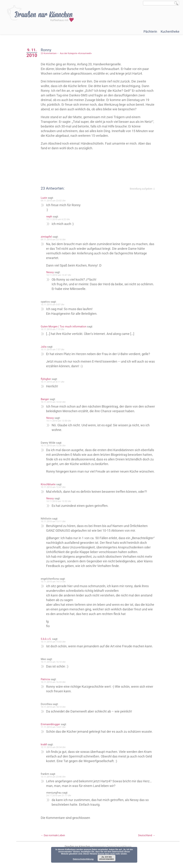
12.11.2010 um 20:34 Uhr (55, 757)
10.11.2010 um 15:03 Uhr (55, 651)
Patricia (47, 689)
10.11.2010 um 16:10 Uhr (55, 671)
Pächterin (150, 32)
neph (51, 217)
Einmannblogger (52, 734)
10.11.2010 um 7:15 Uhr (54, 329)
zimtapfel (48, 237)
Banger (46, 399)
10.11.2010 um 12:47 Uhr (55, 492)
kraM (45, 754)
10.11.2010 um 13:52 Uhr (60, 506)
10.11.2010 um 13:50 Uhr (60, 421)
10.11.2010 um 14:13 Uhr (55, 591)
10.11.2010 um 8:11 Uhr (54, 382)
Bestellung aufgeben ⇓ (142, 189)
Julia (45, 347)
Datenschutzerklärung (83, 859)
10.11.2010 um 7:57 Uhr (54, 350)
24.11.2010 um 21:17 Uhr (60, 805)
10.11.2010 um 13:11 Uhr (55, 526)
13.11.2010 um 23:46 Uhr (55, 786)
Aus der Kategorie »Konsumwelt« (77, 53)
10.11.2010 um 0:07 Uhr (54, 305)
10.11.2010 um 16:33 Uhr (55, 691)
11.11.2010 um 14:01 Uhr (55, 736)
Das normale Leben (54, 845)
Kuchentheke (170, 32)
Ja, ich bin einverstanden (107, 858)
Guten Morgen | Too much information (65, 327)
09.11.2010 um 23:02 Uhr (55, 201)
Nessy (51, 272)
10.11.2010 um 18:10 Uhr (55, 716)
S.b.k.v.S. (48, 648)
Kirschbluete (50, 489)
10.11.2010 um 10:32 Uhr (55, 402)
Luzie (45, 198)
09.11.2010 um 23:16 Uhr (55, 240)
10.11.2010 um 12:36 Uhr (55, 446)
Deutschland (147, 845)
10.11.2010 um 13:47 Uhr (60, 275)
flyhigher (47, 379)
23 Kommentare (50, 53)
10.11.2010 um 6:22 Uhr (60, 219)
